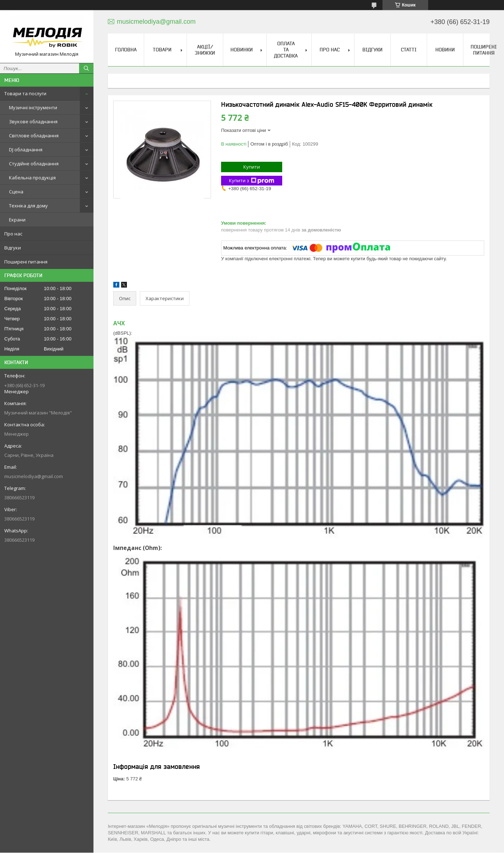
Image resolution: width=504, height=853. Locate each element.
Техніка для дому (28, 206)
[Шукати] (86, 68)
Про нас (13, 234)
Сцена (16, 192)
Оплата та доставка (286, 50)
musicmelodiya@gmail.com (34, 476)
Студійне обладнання (34, 164)
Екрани (17, 220)
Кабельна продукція (32, 178)
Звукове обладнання (33, 121)
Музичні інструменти (33, 107)
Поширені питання (26, 262)
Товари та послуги (25, 93)
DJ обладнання (26, 150)
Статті (409, 50)
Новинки (242, 50)
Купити (252, 167)
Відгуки (13, 248)
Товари (162, 50)
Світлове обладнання (34, 136)
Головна (126, 50)
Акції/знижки (205, 50)
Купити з (252, 181)
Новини (445, 50)
